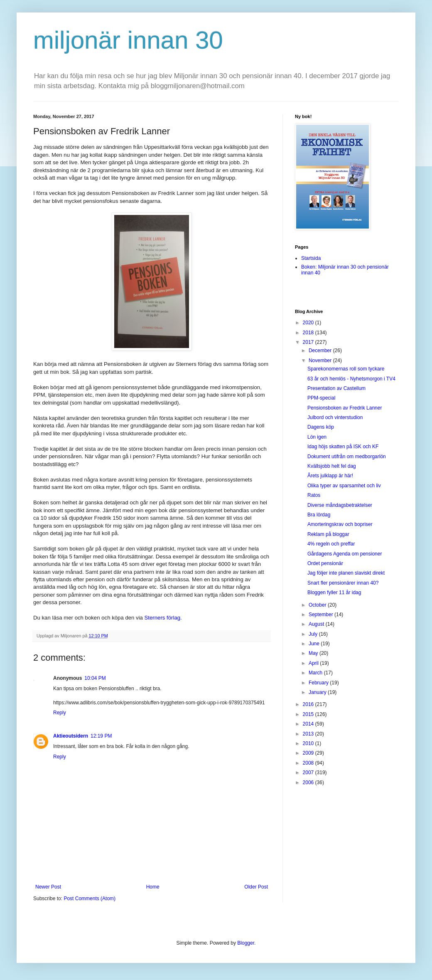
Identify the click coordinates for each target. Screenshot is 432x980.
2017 (309, 342)
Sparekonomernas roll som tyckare (346, 369)
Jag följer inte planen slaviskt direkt (346, 573)
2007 (309, 773)
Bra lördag (319, 515)
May (314, 653)
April (314, 663)
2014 (309, 724)
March (316, 673)
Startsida (311, 258)
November (321, 360)
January (318, 692)
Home (153, 887)
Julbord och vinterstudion (335, 417)
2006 (309, 783)
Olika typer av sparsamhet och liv (344, 486)
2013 (309, 734)
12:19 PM (101, 736)
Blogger (246, 943)
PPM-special (321, 398)
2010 (309, 743)
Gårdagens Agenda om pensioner (345, 554)
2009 (309, 753)
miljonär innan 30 (128, 40)
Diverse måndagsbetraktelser (340, 505)
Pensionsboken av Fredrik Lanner (345, 408)
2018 (309, 333)
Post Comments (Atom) (90, 899)
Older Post (256, 887)
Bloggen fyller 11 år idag (334, 592)
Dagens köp (321, 427)
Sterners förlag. (163, 618)
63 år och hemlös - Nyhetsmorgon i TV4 (351, 379)
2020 (309, 323)
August (317, 624)
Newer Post (48, 887)
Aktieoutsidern (71, 736)
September (322, 615)
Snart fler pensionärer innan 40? (343, 583)
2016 (309, 704)
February (319, 683)
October (318, 605)
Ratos (314, 495)
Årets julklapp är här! (330, 476)
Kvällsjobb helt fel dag (332, 466)
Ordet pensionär (325, 563)
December (321, 351)
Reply (60, 713)
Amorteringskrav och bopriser (340, 524)
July (314, 634)
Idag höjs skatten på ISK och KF (343, 447)
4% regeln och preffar (331, 544)
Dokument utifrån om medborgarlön (347, 457)
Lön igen (317, 437)
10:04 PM (95, 678)
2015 (309, 714)
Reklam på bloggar (328, 534)
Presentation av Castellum (336, 388)
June (315, 644)
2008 (309, 763)
